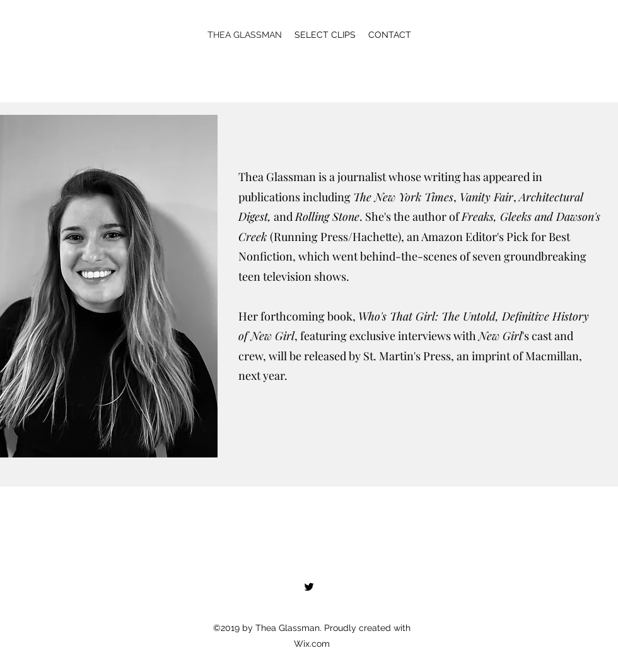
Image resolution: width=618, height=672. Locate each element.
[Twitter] (309, 587)
